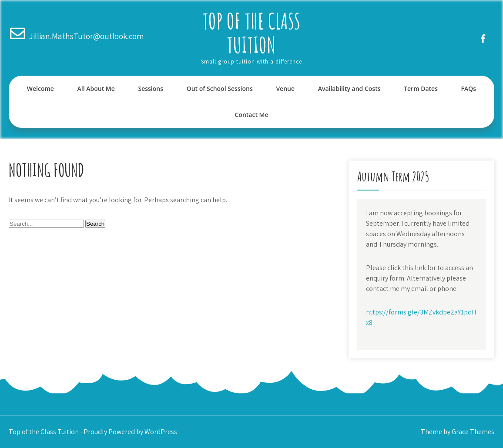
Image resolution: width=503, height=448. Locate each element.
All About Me (96, 89)
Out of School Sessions (220, 89)
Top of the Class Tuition (251, 33)
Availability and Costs (349, 89)
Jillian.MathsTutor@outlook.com (87, 36)
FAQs (469, 89)
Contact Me (251, 115)
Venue (285, 89)
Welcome (40, 89)
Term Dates (421, 89)
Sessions (151, 89)
